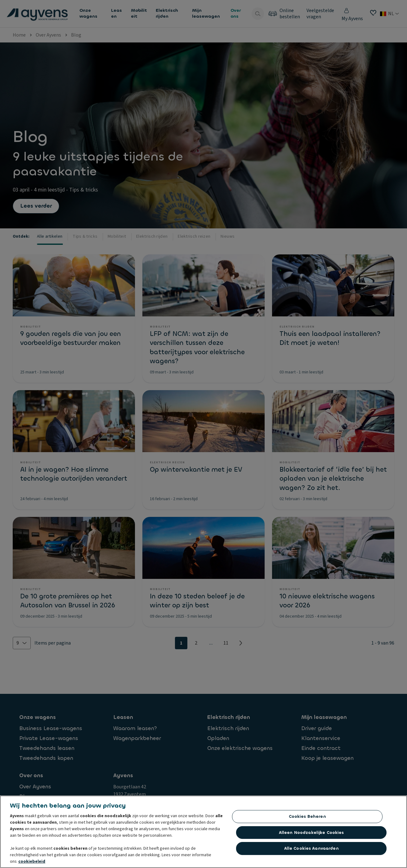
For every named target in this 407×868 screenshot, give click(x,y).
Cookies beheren (307, 816)
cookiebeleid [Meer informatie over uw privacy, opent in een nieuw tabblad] (32, 861)
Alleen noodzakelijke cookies (311, 833)
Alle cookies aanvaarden (311, 848)
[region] (204, 832)
